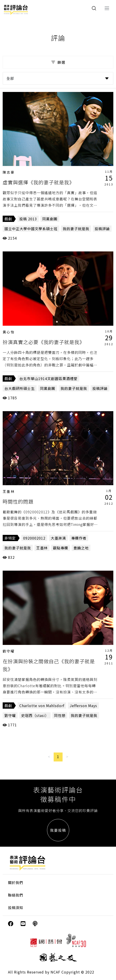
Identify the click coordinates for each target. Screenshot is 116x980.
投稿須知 (16, 908)
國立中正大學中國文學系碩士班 (31, 229)
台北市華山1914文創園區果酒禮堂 (48, 378)
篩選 (58, 62)
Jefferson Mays (83, 706)
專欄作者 (79, 538)
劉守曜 (9, 651)
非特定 (10, 538)
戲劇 (8, 219)
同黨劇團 (50, 219)
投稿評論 (102, 229)
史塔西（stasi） (35, 715)
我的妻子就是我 (76, 229)
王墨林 (9, 491)
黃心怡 (9, 332)
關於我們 (16, 882)
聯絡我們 (16, 895)
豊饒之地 (81, 548)
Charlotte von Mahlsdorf (42, 706)
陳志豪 (9, 172)
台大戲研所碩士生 (20, 388)
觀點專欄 (61, 548)
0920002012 (34, 538)
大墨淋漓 (58, 538)
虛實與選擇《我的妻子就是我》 (39, 182)
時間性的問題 (18, 501)
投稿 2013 (28, 219)
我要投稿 (58, 830)
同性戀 (60, 715)
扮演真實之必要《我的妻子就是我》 (44, 342)
